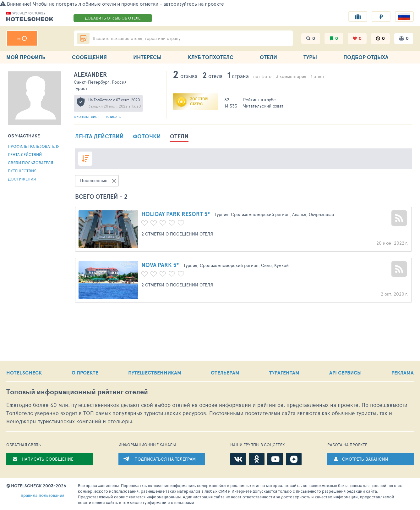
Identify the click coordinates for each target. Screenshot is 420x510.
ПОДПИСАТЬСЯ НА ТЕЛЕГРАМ (165, 459)
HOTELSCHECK (24, 373)
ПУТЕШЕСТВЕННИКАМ (155, 373)
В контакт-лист (87, 117)
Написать (113, 117)
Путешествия (22, 171)
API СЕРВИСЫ (345, 373)
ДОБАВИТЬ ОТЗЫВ (113, 18)
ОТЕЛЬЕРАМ (225, 373)
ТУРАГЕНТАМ (284, 373)
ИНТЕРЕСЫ (147, 57)
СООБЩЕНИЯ (89, 57)
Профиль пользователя (34, 146)
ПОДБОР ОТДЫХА (366, 57)
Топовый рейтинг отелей (77, 392)
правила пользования (43, 495)
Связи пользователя (30, 163)
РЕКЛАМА (403, 373)
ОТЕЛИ (268, 57)
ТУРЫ (310, 57)
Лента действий (25, 154)
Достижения (22, 179)
